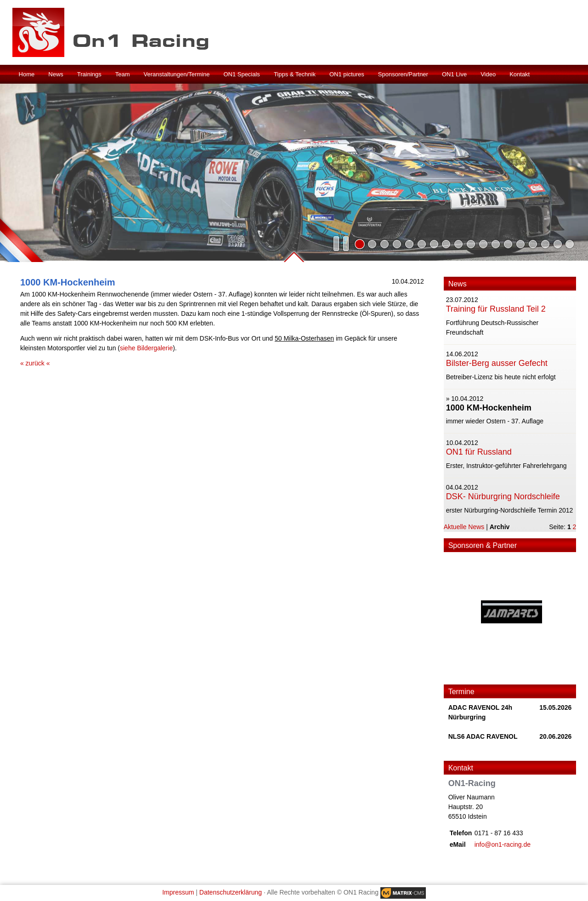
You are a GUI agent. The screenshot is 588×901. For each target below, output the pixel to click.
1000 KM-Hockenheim (489, 408)
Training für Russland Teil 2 (496, 309)
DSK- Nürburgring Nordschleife (503, 496)
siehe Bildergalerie (146, 348)
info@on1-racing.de (503, 844)
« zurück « (35, 363)
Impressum (178, 892)
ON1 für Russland (479, 452)
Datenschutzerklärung (231, 892)
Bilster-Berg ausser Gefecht (497, 363)
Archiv (500, 527)
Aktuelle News (464, 527)
